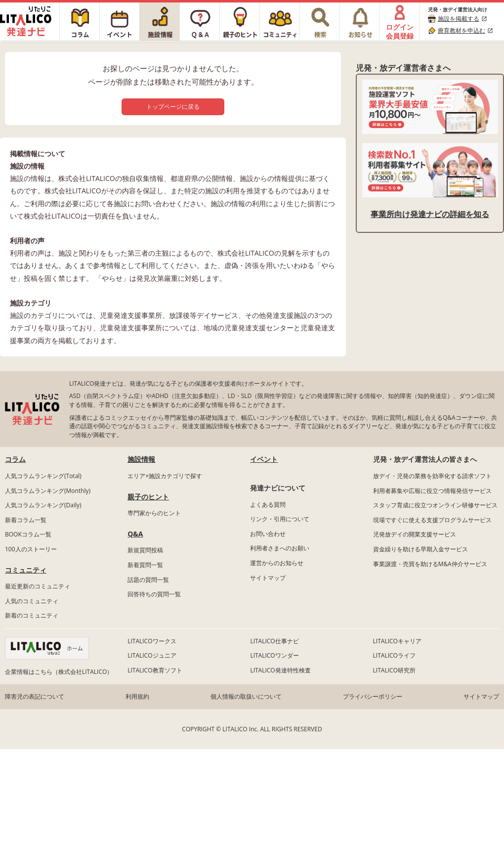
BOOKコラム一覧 (28, 534)
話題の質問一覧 (148, 580)
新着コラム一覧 (26, 520)
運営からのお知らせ (277, 563)
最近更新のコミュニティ (38, 586)
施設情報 (141, 459)
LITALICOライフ (394, 655)
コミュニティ (26, 570)
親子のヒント (148, 497)
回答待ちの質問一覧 (154, 594)
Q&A (135, 534)
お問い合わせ (268, 534)
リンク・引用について (280, 519)
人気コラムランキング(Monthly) (48, 491)
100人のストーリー (31, 549)
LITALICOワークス (152, 641)
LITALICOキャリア (397, 641)
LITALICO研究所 (394, 670)
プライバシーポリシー (373, 696)
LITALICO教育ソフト (155, 670)
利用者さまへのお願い (280, 548)
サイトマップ (268, 578)
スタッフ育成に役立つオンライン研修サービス (435, 505)
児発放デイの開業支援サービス (415, 534)
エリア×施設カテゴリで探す (165, 476)
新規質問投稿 (145, 550)
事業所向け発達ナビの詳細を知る (430, 214)
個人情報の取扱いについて (246, 696)
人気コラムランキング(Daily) (43, 505)
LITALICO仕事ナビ (274, 641)
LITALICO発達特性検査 (280, 670)
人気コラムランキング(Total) (43, 476)
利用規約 (137, 696)
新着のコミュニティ (32, 615)
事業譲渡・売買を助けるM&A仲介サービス (430, 564)
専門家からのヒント (154, 513)
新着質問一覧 (145, 565)
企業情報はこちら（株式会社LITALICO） (59, 672)
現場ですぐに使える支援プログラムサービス (432, 520)
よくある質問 (268, 505)
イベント (264, 459)
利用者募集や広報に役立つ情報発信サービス (432, 491)
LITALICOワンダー (274, 655)
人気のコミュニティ (32, 601)
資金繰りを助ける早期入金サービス (420, 549)
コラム (15, 459)
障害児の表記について (35, 696)
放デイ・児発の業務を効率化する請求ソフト (432, 476)
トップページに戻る (173, 107)
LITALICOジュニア (152, 655)
